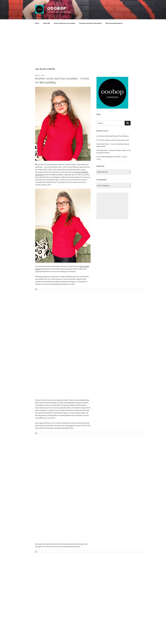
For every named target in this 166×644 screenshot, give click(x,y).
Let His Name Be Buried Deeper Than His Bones (113, 136)
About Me (47, 23)
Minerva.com (63, 504)
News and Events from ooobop (65, 23)
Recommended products (114, 23)
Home (37, 23)
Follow (99, 114)
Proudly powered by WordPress (45, 639)
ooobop (57, 8)
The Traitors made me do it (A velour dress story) (113, 140)
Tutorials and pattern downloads (90, 23)
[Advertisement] (83, 43)
